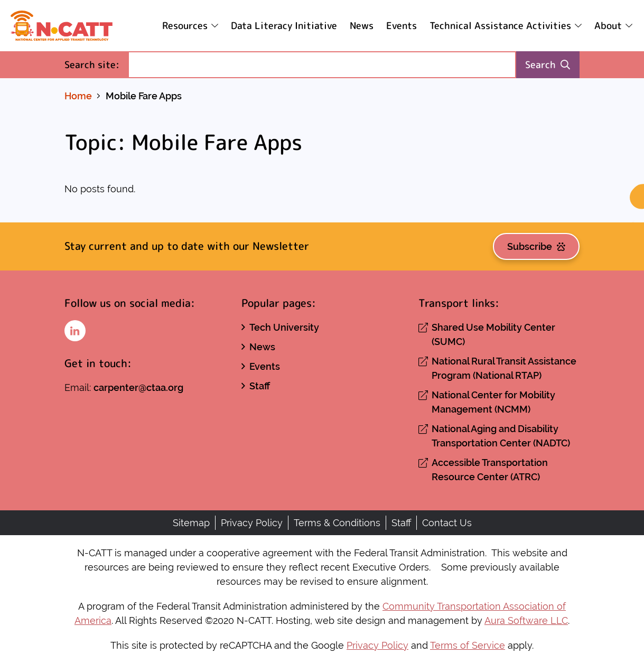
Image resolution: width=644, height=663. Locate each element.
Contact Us (447, 523)
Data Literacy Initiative (284, 26)
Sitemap (191, 523)
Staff (260, 386)
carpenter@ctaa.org (138, 387)
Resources (185, 26)
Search (548, 65)
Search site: (96, 64)
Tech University (284, 327)
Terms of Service (468, 645)
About (608, 26)
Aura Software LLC (526, 620)
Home (78, 96)
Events (402, 26)
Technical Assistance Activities (500, 26)
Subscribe (536, 246)
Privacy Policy (252, 523)
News (362, 26)
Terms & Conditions (337, 523)
